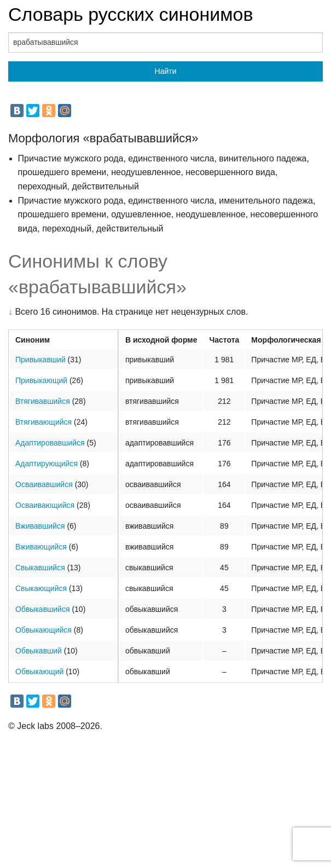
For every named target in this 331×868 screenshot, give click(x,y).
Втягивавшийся (43, 401)
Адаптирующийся (47, 464)
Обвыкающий (39, 672)
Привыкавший (40, 360)
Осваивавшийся (44, 484)
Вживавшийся (40, 526)
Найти (166, 71)
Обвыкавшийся (43, 609)
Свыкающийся (41, 588)
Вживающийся (41, 547)
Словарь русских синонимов (131, 14)
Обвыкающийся (43, 630)
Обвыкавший (39, 651)
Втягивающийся (43, 422)
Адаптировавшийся (50, 443)
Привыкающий (41, 380)
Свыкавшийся (40, 568)
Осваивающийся (45, 505)
